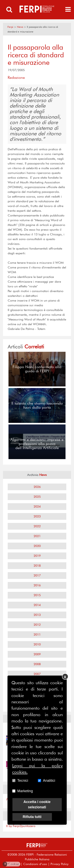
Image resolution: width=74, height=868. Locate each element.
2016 (37, 585)
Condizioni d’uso (35, 864)
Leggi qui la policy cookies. (37, 769)
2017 (37, 575)
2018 (37, 566)
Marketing (25, 791)
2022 (37, 526)
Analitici (49, 781)
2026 (37, 487)
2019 (37, 556)
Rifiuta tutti (32, 817)
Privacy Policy (59, 864)
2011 (37, 635)
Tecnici (23, 781)
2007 (37, 674)
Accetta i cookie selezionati (37, 804)
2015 (37, 595)
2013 (37, 615)
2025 (37, 497)
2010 (37, 644)
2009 (37, 654)
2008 (37, 664)
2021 (37, 536)
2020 (37, 546)
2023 (37, 516)
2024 (37, 506)
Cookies (11, 864)
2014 (37, 605)
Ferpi (10, 27)
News (20, 27)
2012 (37, 625)
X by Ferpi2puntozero (21, 826)
